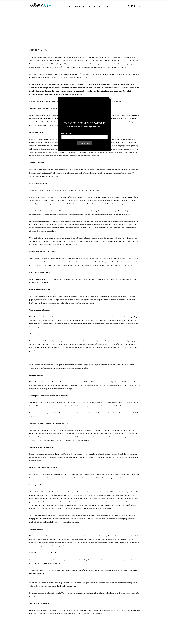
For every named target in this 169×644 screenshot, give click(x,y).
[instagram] (135, 6)
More (106, 6)
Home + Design (80, 6)
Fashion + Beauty (92, 6)
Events (101, 6)
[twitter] (132, 6)
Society (71, 6)
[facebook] (129, 6)
